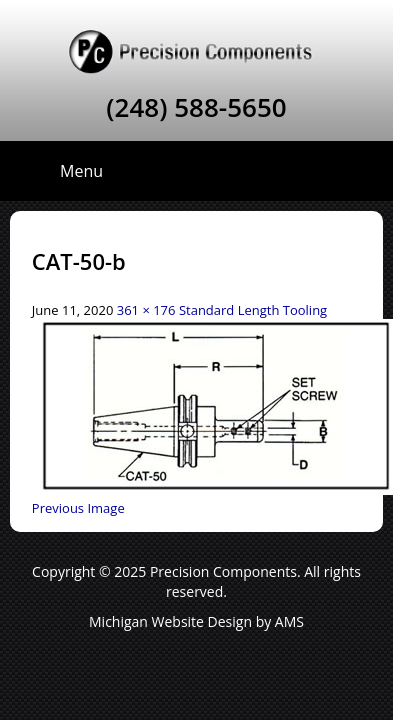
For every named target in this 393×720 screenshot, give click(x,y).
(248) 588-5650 (196, 107)
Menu (81, 171)
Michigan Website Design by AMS (196, 621)
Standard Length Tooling (253, 310)
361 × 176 (146, 310)
